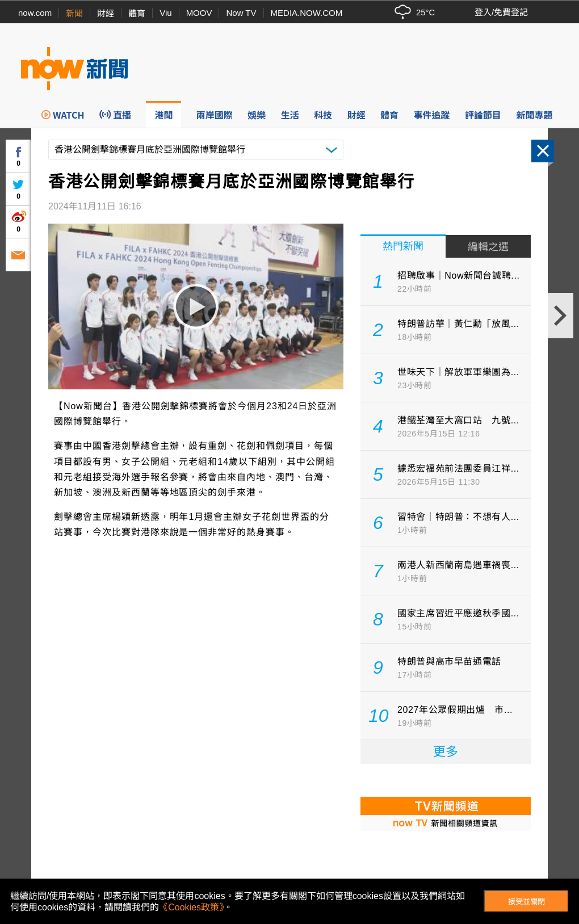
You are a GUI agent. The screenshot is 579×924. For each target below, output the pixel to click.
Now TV (241, 13)
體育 (137, 13)
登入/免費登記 (501, 12)
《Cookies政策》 (191, 907)
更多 (446, 752)
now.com (35, 13)
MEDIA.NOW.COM (307, 13)
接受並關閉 (526, 902)
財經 (106, 13)
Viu (165, 13)
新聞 (74, 13)
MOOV (199, 13)
